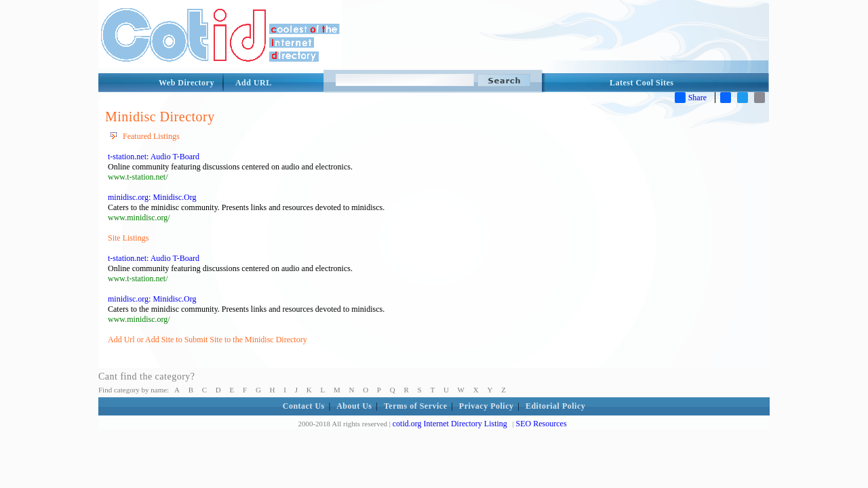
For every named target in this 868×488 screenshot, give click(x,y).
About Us (354, 406)
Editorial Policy (555, 406)
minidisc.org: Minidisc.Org (152, 197)
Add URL (254, 83)
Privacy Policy (487, 406)
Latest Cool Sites (642, 83)
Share (691, 98)
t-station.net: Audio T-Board (154, 157)
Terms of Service (416, 406)
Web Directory (186, 83)
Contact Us (304, 406)
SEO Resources (541, 424)
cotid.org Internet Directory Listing (450, 424)
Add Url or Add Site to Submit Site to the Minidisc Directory (208, 340)
